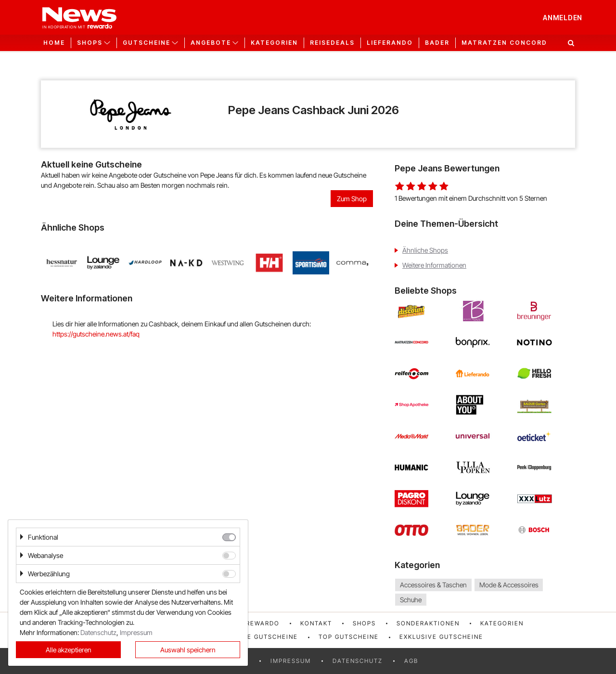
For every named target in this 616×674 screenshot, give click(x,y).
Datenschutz (358, 661)
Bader (437, 43)
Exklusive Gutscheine (441, 637)
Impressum (291, 661)
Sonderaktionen (428, 623)
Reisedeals (332, 43)
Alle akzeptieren (69, 650)
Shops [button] (90, 43)
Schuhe (411, 600)
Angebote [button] (211, 43)
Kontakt (316, 623)
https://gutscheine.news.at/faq (96, 334)
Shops (364, 623)
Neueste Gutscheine (259, 637)
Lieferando (390, 43)
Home (54, 43)
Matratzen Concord (504, 43)
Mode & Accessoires (509, 585)
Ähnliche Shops (425, 250)
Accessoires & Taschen (433, 585)
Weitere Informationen (434, 265)
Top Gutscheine (349, 637)
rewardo (263, 623)
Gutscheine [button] (147, 43)
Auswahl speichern (188, 650)
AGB (411, 661)
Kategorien (274, 43)
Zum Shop (352, 199)
